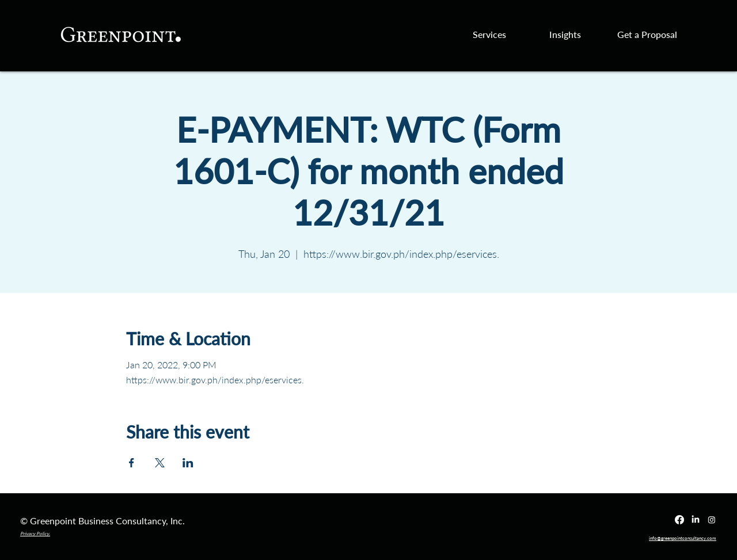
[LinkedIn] (696, 520)
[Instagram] (712, 520)
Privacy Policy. (35, 534)
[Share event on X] (160, 463)
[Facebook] (679, 520)
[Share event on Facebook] (132, 463)
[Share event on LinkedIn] (188, 463)
